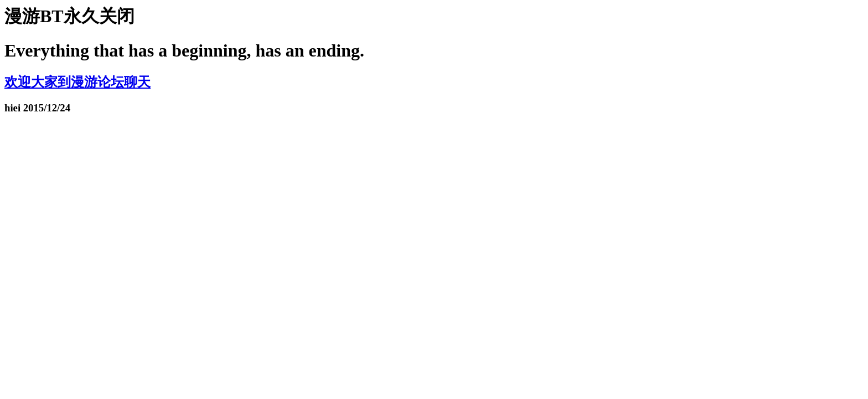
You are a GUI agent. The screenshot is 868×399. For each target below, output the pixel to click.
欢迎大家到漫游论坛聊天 (77, 82)
